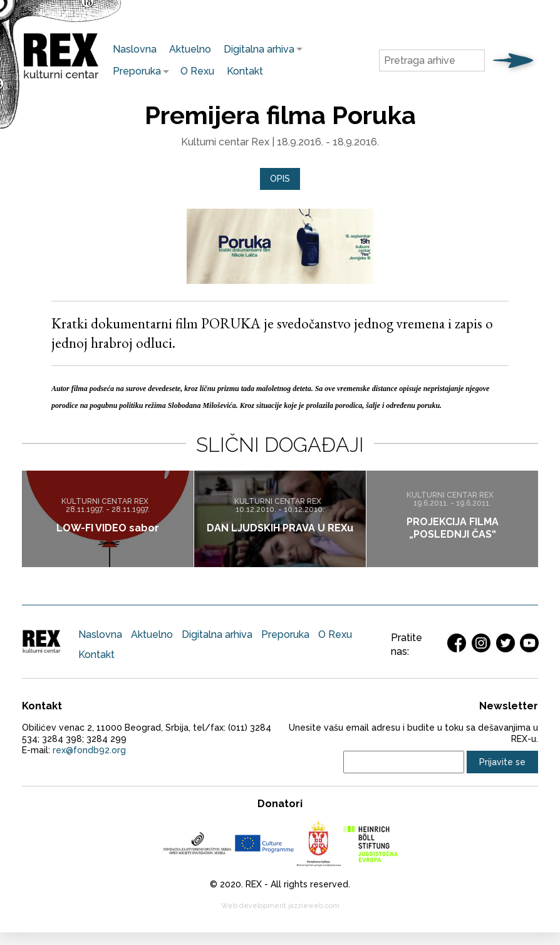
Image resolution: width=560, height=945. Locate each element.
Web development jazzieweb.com (280, 906)
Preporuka (134, 71)
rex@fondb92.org (89, 750)
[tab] (280, 179)
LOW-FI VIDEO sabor (108, 527)
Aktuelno (190, 49)
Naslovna (135, 49)
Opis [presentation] (280, 179)
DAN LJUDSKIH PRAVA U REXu (280, 527)
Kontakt (245, 71)
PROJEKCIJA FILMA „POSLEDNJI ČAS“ (453, 527)
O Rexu (197, 71)
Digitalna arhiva (256, 49)
